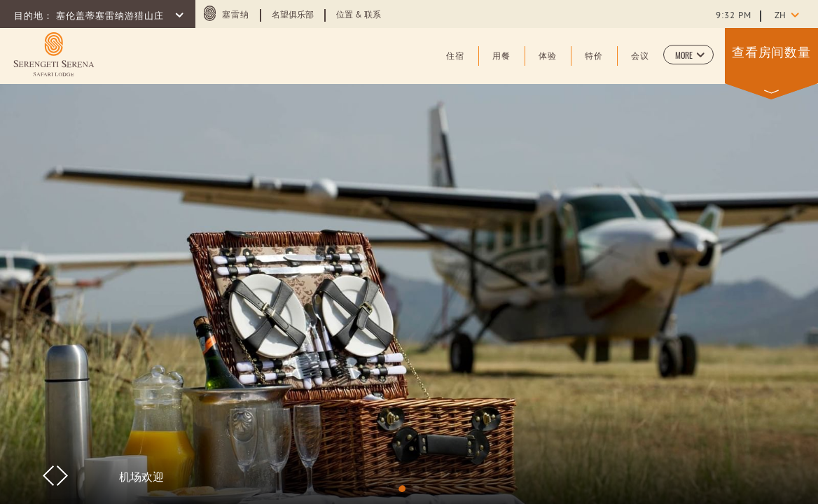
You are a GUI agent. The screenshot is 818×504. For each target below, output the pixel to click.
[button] (688, 55)
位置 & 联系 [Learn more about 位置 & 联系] (359, 15)
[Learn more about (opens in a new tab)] (54, 54)
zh (780, 16)
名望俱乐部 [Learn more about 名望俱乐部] (293, 15)
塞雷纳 (236, 15)
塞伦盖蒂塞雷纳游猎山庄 (111, 17)
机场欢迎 (141, 476)
